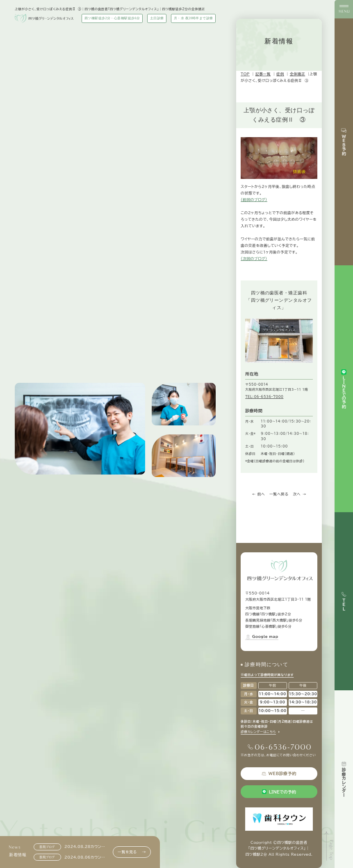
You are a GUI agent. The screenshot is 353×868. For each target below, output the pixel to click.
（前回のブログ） (254, 200)
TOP (245, 74)
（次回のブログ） (254, 259)
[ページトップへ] (329, 846)
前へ (258, 494)
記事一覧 (263, 74)
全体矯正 (297, 74)
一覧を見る (132, 852)
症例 (280, 74)
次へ (299, 494)
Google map (262, 637)
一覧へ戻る (279, 494)
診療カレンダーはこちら (258, 732)
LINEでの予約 (279, 792)
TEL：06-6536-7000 (264, 397)
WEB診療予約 (279, 774)
